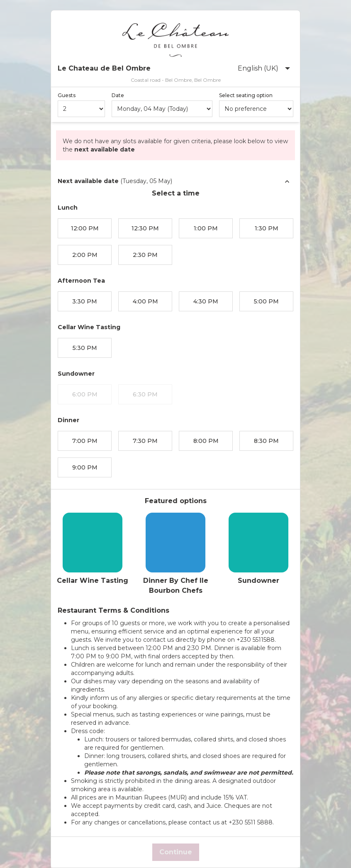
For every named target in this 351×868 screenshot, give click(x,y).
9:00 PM (85, 467)
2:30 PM (145, 255)
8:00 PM (206, 441)
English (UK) (264, 68)
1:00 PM (206, 228)
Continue (176, 852)
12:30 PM (145, 228)
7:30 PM (145, 441)
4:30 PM (206, 301)
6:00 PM (85, 394)
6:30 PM (145, 394)
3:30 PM (85, 301)
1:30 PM (267, 228)
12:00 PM (85, 228)
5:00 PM (266, 301)
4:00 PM (145, 301)
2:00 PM (85, 255)
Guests (67, 95)
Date (118, 95)
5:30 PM (85, 348)
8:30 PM (266, 441)
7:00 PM (85, 441)
